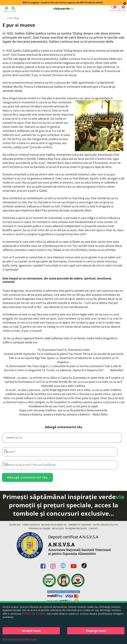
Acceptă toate (31, 631)
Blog (16, 18)
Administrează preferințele (20, 640)
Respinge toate (96, 631)
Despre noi (15, 526)
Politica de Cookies (34, 614)
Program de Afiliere (40, 530)
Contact (93, 530)
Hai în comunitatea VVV (105, 526)
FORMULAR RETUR (31, 526)
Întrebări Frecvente (76, 530)
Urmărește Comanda (80, 526)
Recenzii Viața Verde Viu (54, 526)
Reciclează (58, 530)
